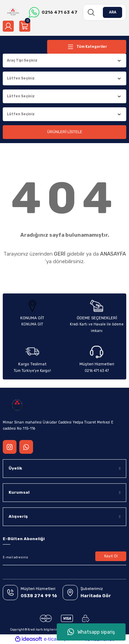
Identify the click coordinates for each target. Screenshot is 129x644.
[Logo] (13, 12)
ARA (113, 12)
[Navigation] (87, 47)
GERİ (60, 254)
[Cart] (25, 26)
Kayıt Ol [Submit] (111, 556)
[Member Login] (8, 26)
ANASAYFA (113, 254)
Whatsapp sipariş (91, 632)
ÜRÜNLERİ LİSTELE (65, 132)
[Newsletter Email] (64, 558)
